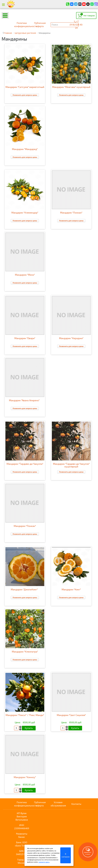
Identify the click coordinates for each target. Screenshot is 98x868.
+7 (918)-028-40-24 (76, 25)
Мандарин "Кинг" (71, 589)
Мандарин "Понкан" (71, 213)
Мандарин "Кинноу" (25, 777)
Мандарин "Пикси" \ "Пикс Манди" (25, 715)
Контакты (76, 804)
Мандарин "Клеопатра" (25, 652)
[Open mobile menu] (5, 15)
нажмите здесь (44, 862)
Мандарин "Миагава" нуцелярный (71, 87)
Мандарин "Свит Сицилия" (71, 715)
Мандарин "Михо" (25, 275)
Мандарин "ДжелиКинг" (25, 589)
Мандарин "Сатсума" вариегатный (25, 87)
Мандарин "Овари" (25, 338)
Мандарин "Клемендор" (25, 213)
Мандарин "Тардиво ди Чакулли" (25, 464)
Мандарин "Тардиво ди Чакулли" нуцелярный (71, 465)
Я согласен (66, 855)
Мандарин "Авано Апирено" (25, 400)
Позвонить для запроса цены (25, 95)
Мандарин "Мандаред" (25, 149)
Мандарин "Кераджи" (71, 338)
